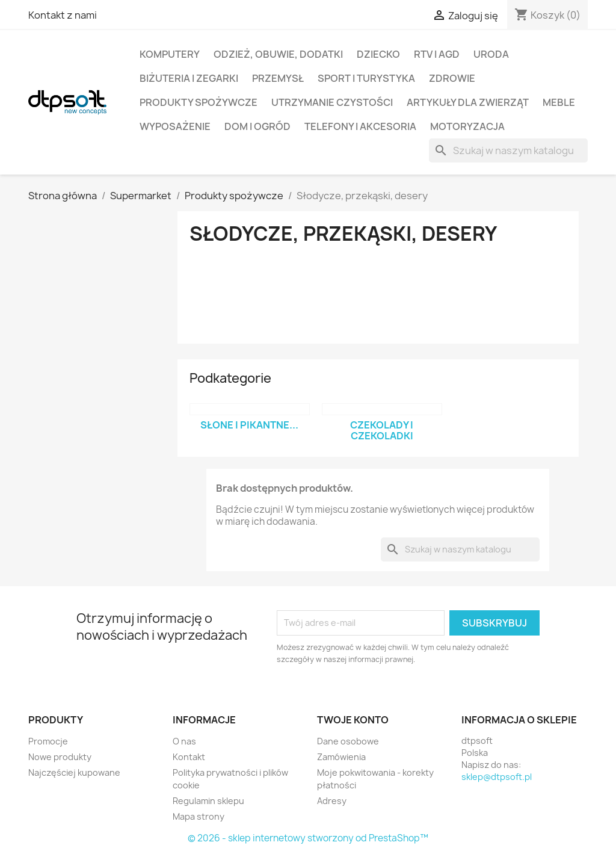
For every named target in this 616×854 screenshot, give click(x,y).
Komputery (170, 54)
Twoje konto (353, 720)
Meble (559, 102)
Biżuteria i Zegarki (189, 78)
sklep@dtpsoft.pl (497, 777)
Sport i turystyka (366, 78)
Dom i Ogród (257, 126)
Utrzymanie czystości (332, 102)
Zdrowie (452, 78)
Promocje (48, 741)
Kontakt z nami (63, 15)
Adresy (332, 801)
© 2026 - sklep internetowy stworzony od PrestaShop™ (308, 838)
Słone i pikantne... (249, 425)
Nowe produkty (60, 757)
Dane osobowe (348, 741)
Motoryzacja (467, 126)
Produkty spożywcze (199, 102)
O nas (184, 741)
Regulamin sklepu (208, 801)
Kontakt (189, 757)
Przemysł (278, 78)
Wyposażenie (175, 126)
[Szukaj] (508, 150)
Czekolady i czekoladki (382, 430)
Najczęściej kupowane (74, 772)
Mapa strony (199, 816)
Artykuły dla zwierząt (468, 102)
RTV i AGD (437, 54)
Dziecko (378, 54)
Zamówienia (341, 757)
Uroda (491, 54)
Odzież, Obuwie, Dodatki (278, 54)
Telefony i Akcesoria (360, 126)
